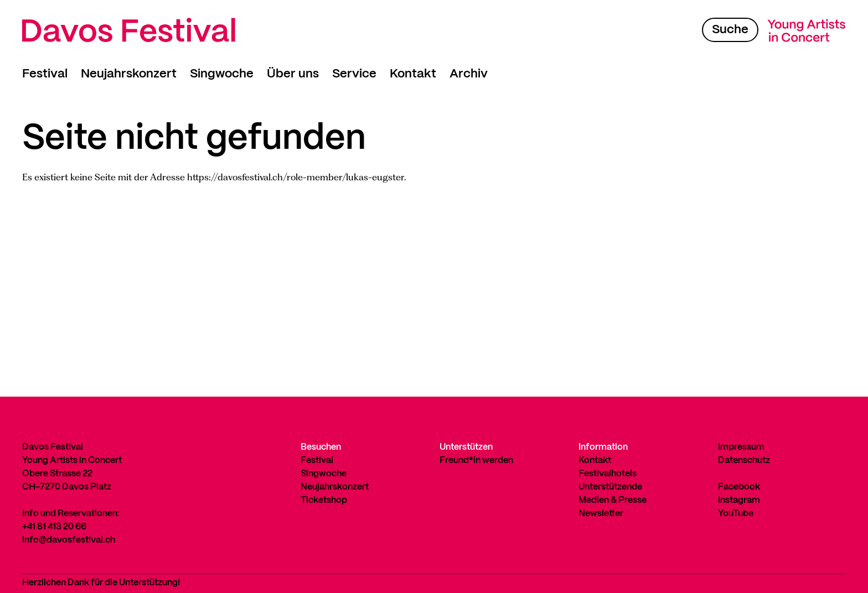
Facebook (739, 487)
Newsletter (601, 514)
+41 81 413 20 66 (54, 527)
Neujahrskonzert (129, 74)
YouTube (736, 514)
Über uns (293, 74)
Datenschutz (744, 461)
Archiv (469, 74)
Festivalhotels (608, 474)
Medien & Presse (613, 500)
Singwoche (222, 74)
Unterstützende (610, 487)
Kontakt (413, 74)
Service (354, 74)
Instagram (739, 500)
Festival (45, 74)
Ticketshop (324, 500)
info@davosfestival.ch (69, 540)
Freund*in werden (476, 461)
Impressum (741, 447)
